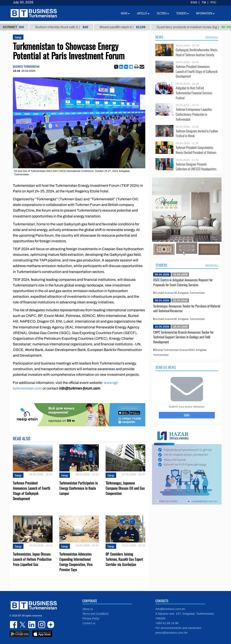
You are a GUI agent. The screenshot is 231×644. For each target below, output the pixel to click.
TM (204, 2)
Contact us (89, 623)
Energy (18, 37)
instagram (41, 625)
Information (205, 13)
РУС (213, 2)
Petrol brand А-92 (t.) (26, 27)
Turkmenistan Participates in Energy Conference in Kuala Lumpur (79, 488)
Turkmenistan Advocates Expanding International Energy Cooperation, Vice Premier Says (76, 562)
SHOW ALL (212, 37)
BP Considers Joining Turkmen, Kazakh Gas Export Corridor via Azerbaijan (124, 559)
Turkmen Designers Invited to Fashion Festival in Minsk (197, 133)
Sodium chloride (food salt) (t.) (84, 27)
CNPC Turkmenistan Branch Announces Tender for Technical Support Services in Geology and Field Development (183, 337)
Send (187, 415)
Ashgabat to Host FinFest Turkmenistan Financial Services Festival (194, 93)
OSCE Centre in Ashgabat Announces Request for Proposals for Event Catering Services (183, 282)
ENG (194, 2)
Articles (143, 13)
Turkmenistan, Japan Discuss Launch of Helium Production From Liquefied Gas (32, 559)
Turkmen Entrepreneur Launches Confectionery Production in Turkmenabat (194, 114)
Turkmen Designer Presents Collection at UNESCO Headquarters (196, 167)
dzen (50, 625)
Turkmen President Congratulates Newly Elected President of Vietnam (196, 150)
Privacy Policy (91, 619)
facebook (14, 625)
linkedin (32, 625)
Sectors (163, 13)
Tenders (161, 265)
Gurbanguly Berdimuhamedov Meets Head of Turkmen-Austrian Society (196, 52)
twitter (23, 625)
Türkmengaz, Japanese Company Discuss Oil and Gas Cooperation (125, 488)
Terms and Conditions (95, 614)
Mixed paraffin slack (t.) (145, 27)
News (159, 37)
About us (88, 609)
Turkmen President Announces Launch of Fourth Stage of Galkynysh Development (31, 491)
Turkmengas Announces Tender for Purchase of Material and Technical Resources (187, 308)
